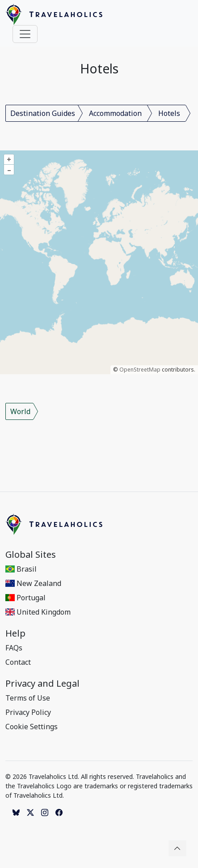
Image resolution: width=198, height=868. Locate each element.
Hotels (169, 113)
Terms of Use (28, 698)
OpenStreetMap (140, 370)
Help (15, 633)
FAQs (14, 648)
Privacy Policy (28, 712)
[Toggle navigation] (25, 34)
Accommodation (115, 113)
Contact (18, 662)
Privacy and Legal (42, 684)
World (20, 411)
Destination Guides (43, 113)
